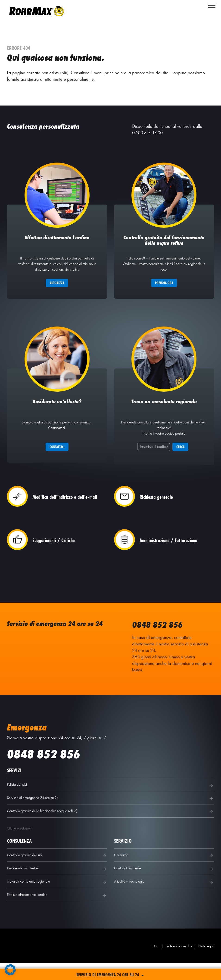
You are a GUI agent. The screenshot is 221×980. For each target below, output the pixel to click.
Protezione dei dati (179, 963)
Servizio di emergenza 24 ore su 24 (110, 816)
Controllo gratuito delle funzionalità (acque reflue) (110, 829)
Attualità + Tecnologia (164, 899)
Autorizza (57, 291)
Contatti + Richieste (164, 886)
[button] (10, 970)
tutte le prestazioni (20, 845)
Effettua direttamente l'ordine (57, 913)
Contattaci (57, 464)
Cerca (180, 464)
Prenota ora (164, 291)
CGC (155, 963)
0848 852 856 (159, 642)
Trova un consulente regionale (57, 899)
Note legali (206, 963)
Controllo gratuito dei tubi (57, 873)
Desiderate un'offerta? (57, 886)
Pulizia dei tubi (110, 802)
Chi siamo (164, 873)
